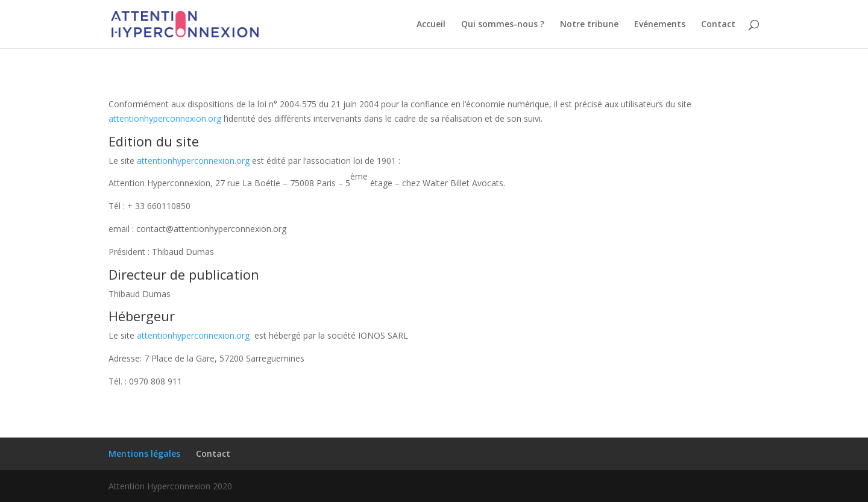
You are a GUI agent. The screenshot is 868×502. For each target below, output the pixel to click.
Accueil (431, 25)
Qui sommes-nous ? (503, 25)
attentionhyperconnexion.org (165, 118)
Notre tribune (589, 25)
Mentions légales (144, 453)
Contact (718, 25)
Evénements (660, 25)
